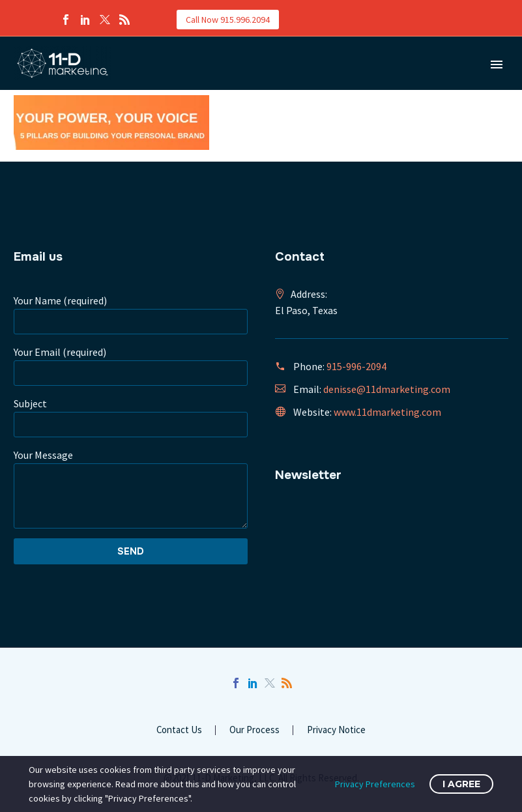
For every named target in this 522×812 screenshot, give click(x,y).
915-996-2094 (356, 366)
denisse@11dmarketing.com (387, 389)
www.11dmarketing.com (387, 412)
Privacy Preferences (375, 784)
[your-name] (131, 322)
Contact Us (179, 730)
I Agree (461, 784)
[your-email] (131, 373)
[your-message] (131, 496)
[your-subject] (131, 425)
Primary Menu (497, 65)
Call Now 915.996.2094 (228, 20)
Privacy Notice (336, 730)
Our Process (254, 730)
